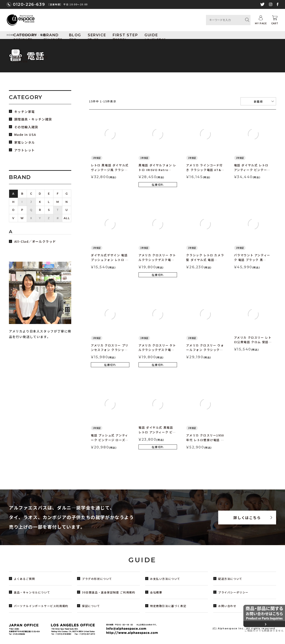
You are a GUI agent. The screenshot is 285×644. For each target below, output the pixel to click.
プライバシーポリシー (233, 592)
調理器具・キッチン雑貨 (33, 119)
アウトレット (24, 150)
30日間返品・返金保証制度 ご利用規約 (109, 592)
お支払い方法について (165, 579)
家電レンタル (24, 142)
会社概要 (156, 592)
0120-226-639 (29, 4)
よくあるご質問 (24, 579)
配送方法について (230, 579)
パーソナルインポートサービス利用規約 (41, 606)
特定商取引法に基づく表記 (168, 606)
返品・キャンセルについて (32, 592)
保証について (91, 606)
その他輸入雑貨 (26, 127)
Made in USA (25, 135)
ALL (67, 218)
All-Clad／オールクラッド (35, 242)
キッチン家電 (24, 112)
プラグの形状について (97, 579)
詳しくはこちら (247, 518)
